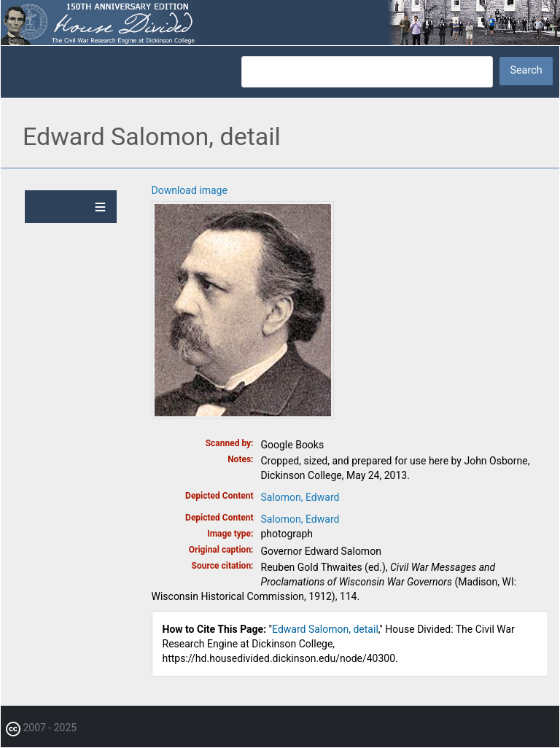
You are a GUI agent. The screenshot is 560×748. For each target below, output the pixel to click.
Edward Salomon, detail (325, 629)
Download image (190, 190)
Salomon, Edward (300, 497)
